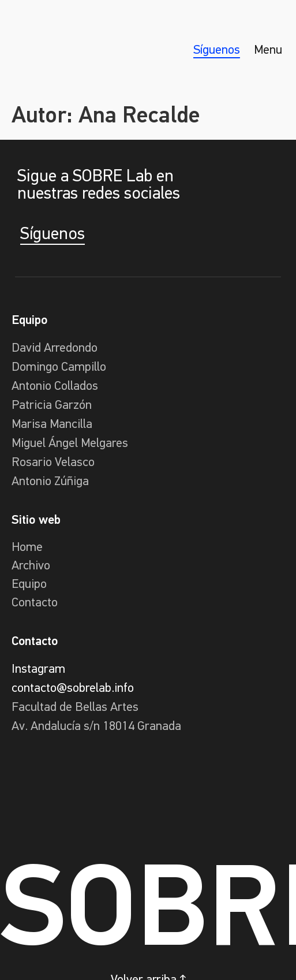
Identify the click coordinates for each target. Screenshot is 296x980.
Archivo (31, 566)
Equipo (29, 585)
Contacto (35, 603)
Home (27, 548)
